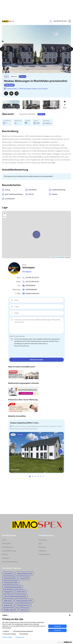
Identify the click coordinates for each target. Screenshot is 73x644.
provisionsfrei (10, 199)
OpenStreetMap (60, 257)
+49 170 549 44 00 (31, 282)
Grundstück (43, 540)
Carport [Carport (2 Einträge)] (24, 578)
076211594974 (29, 286)
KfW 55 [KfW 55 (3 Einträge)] (8, 601)
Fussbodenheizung (59, 190)
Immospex (29, 267)
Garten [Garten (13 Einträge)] (21, 592)
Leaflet (53, 257)
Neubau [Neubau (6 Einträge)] (8, 605)
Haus (40, 544)
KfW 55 (31, 194)
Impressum (6, 558)
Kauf (6, 76)
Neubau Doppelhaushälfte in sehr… (25, 423)
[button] (70, 21)
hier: (54, 163)
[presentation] (25, 352)
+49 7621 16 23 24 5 (60, 21)
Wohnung (14, 76)
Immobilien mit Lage (9, 551)
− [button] (5, 217)
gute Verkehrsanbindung (14, 194)
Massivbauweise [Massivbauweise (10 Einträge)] (24, 601)
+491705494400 (30, 290)
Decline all (57, 630)
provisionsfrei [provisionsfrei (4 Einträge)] (23, 605)
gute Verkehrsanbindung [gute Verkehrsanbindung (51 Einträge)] (15, 596)
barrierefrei (33, 190)
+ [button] (5, 214)
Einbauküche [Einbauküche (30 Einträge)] (11, 583)
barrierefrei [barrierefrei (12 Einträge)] (10, 578)
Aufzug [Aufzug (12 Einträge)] (8, 574)
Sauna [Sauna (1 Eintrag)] (24, 610)
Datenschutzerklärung (21, 346)
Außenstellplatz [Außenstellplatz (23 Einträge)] (24, 574)
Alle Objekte (27, 272)
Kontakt (5, 554)
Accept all (57, 626)
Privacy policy (20, 637)
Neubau (55, 194)
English (6, 615)
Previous (2, 49)
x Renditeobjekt (44, 554)
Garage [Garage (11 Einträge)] (8, 592)
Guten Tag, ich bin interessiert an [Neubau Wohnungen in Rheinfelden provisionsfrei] (38, 325)
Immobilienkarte (8, 547)
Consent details (7, 637)
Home (4, 540)
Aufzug (7, 190)
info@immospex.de (31, 293)
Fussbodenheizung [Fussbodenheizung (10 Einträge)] (13, 587)
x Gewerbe (42, 551)
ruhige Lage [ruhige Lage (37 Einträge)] (10, 610)
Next (71, 49)
